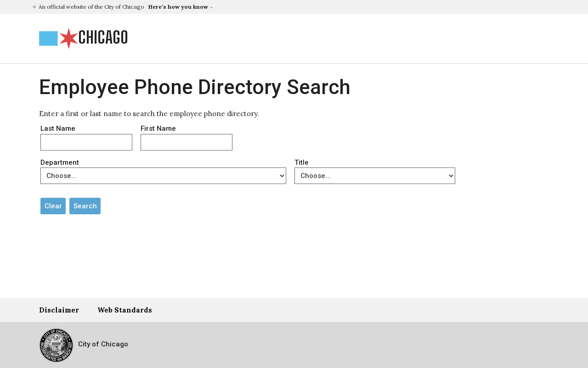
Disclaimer (59, 310)
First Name (158, 128)
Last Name (58, 128)
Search (85, 206)
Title (302, 162)
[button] (124, 7)
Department (60, 162)
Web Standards (125, 310)
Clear (53, 206)
